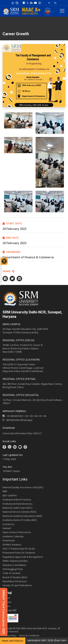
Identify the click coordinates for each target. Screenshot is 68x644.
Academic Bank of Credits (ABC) (20, 520)
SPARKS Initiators (12, 545)
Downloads (9, 540)
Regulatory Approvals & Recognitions (23, 557)
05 (40, 416)
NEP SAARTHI (10, 495)
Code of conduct (11, 573)
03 (31, 416)
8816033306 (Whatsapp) (17, 420)
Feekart (7, 528)
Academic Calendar (13, 536)
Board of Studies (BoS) (15, 577)
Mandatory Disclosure (15, 581)
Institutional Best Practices (17, 500)
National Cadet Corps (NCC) (17, 508)
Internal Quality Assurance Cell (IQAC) (23, 487)
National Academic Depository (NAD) (22, 516)
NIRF (5, 491)
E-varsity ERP (10, 610)
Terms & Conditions (29, 636)
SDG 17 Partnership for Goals (19, 549)
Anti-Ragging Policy (13, 569)
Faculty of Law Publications (17, 585)
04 (36, 416)
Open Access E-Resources (17, 532)
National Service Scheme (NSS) (19, 512)
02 (27, 416)
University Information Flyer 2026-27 (22, 433)
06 (45, 416)
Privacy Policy (9, 636)
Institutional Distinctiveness (18, 504)
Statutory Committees (14, 565)
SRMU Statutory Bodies (15, 561)
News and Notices (13, 641)
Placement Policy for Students (19, 553)
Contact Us (8, 524)
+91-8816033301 (15, 416)
